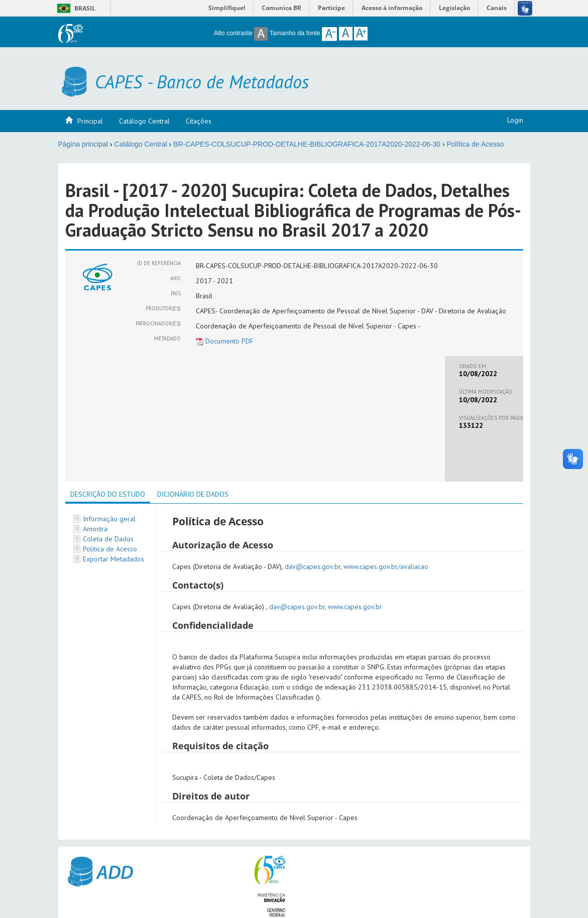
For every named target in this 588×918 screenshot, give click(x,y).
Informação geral (109, 519)
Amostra (95, 529)
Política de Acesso (475, 144)
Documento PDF (225, 341)
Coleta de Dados (108, 539)
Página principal (83, 144)
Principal (90, 121)
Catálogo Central (144, 121)
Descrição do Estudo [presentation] (108, 494)
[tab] (108, 495)
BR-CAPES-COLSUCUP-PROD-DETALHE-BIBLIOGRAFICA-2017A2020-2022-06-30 (307, 144)
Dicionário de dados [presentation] (193, 494)
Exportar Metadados (113, 559)
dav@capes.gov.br (313, 566)
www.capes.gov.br (355, 607)
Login (515, 120)
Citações (199, 121)
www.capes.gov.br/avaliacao (386, 566)
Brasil (75, 8)
